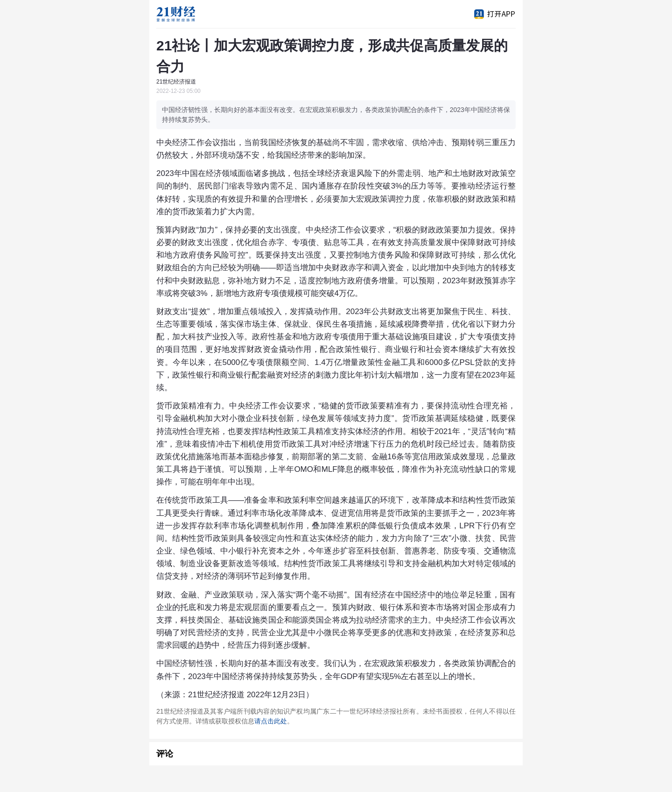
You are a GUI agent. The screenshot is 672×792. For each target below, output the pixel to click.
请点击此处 (271, 721)
